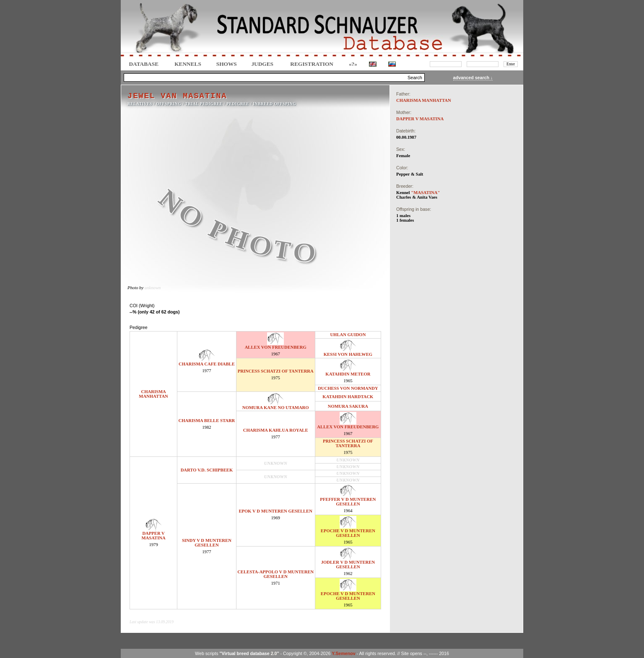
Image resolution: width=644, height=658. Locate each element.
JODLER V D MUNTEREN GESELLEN (348, 565)
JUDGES (262, 64)
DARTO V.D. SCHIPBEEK (207, 470)
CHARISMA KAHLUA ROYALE (276, 430)
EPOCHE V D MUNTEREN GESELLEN (348, 533)
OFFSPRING (169, 104)
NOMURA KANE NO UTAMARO (276, 408)
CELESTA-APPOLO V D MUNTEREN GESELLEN (275, 574)
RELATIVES (140, 104)
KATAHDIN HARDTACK (348, 397)
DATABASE (144, 64)
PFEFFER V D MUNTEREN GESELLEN (348, 502)
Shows (227, 64)
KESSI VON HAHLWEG (348, 354)
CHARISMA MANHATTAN (153, 394)
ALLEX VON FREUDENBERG (276, 347)
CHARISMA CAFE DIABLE (207, 364)
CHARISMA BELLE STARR (207, 421)
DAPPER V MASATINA (153, 536)
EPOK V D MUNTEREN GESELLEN (275, 511)
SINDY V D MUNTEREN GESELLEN (207, 543)
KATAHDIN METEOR (348, 374)
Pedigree (238, 104)
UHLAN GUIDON (348, 335)
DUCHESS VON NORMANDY (348, 388)
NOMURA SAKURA (348, 406)
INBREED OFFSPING (275, 104)
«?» (353, 64)
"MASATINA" (425, 193)
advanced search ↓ (473, 78)
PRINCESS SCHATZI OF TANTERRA (276, 371)
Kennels (188, 64)
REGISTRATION (312, 64)
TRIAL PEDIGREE (204, 104)
